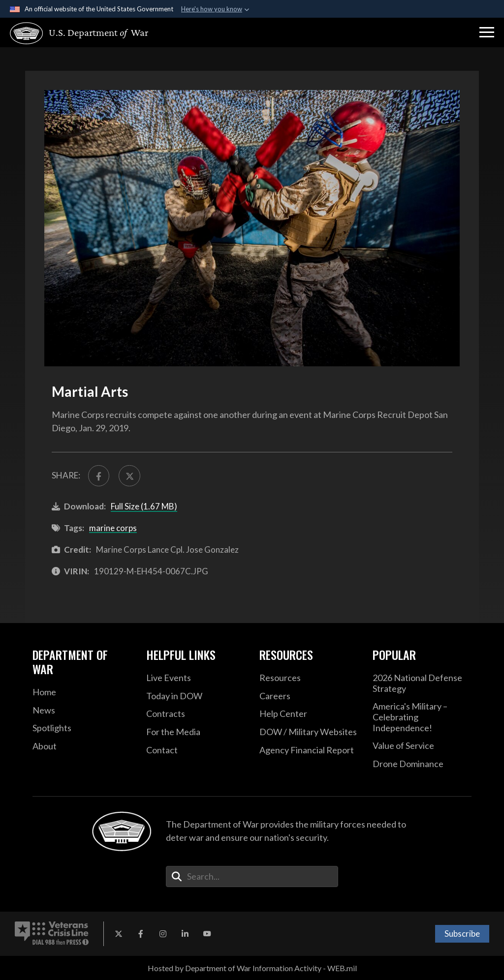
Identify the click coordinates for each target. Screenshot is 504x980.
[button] (487, 32)
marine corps (113, 528)
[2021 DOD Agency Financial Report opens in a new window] (309, 750)
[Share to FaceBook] (99, 476)
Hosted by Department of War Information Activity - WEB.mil (252, 968)
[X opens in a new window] (119, 934)
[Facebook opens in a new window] (141, 934)
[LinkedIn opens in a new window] (185, 934)
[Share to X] (129, 476)
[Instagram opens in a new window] (163, 934)
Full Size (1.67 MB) (144, 506)
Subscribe (462, 934)
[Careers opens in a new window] (309, 696)
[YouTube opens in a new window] (207, 934)
